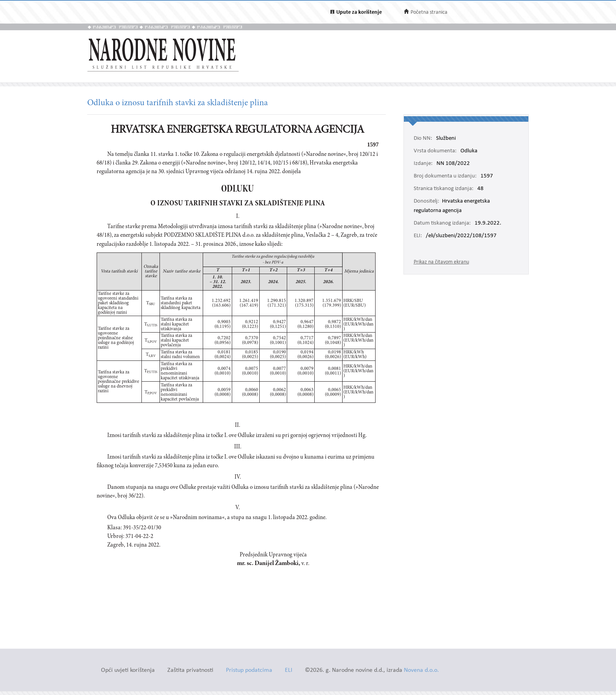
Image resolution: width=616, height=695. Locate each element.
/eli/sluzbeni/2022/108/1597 (461, 236)
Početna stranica (429, 12)
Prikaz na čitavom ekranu (441, 262)
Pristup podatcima (249, 670)
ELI (289, 670)
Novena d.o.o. (421, 670)
